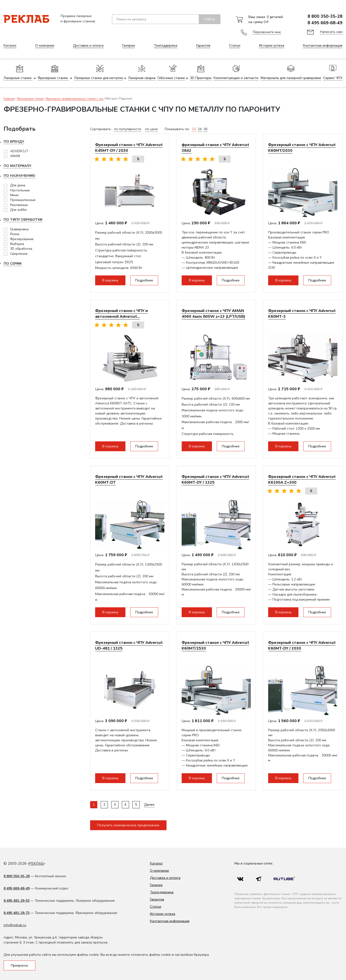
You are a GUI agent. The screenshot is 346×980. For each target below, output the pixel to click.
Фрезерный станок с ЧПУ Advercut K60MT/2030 (302, 148)
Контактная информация (323, 46)
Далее (149, 805)
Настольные (20, 190)
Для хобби (18, 210)
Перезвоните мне (267, 32)
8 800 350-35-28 (325, 16)
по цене (152, 129)
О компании (45, 46)
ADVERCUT (19, 151)
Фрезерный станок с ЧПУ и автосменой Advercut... (121, 313)
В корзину (110, 280)
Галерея (129, 46)
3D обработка (21, 249)
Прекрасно (19, 965)
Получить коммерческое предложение (128, 825)
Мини (14, 195)
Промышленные (23, 200)
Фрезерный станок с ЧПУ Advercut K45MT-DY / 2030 (129, 148)
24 (200, 129)
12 (194, 129)
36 (205, 129)
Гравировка (19, 229)
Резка (15, 234)
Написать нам (331, 32)
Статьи (235, 46)
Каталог (10, 46)
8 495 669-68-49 (325, 23)
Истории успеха (272, 46)
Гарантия (203, 46)
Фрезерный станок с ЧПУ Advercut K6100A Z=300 (302, 479)
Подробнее (144, 280)
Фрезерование (22, 239)
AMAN (15, 156)
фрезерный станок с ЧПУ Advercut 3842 (215, 148)
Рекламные (19, 205)
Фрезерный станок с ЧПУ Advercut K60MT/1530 (215, 645)
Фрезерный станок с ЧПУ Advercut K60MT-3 (302, 313)
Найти (210, 19)
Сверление (19, 254)
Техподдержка (166, 46)
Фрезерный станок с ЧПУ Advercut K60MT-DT (129, 479)
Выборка (17, 244)
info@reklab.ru (15, 925)
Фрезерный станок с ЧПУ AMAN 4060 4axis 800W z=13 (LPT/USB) (213, 313)
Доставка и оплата (88, 46)
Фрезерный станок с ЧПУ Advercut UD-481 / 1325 (129, 645)
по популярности (128, 129)
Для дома (18, 185)
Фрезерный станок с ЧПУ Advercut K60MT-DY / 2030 (302, 645)
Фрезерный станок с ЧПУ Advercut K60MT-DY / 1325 (215, 479)
